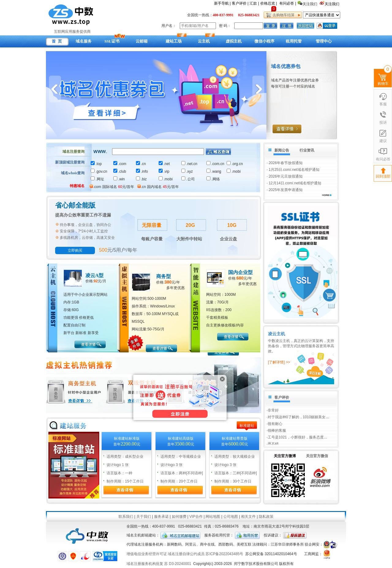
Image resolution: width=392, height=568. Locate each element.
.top (96, 164)
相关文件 (248, 517)
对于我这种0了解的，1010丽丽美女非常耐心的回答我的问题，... (320, 420)
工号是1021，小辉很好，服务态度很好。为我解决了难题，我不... (321, 441)
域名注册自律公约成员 (186, 554)
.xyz (187, 171)
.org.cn (235, 164)
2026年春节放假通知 (286, 163)
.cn (141, 164)
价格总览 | (269, 3)
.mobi (234, 171)
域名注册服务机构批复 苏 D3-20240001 (159, 564)
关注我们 (332, 4)
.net (164, 164)
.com (120, 164)
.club (120, 171)
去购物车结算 (283, 15)
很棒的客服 (277, 434)
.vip (164, 171)
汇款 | (254, 3)
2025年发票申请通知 (286, 190)
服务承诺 (161, 517)
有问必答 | (288, 3)
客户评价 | (240, 3)
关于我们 (144, 517)
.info (142, 171)
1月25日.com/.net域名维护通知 (294, 170)
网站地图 (213, 517)
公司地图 (231, 517)
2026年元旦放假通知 (286, 176)
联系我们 (126, 517)
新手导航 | (222, 3)
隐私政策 (266, 517)
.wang (214, 171)
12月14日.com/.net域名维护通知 (295, 183)
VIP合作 (196, 517)
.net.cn (189, 164)
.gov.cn (99, 171)
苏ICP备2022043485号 (224, 554)
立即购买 (75, 250)
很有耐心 (275, 427)
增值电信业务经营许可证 (147, 554)
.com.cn (215, 164)
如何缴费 (179, 517)
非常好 (273, 407)
